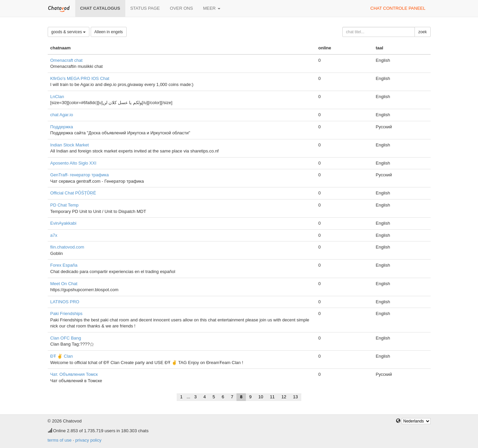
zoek (422, 32)
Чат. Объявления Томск (74, 374)
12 (284, 397)
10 (261, 397)
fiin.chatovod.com (67, 247)
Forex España (64, 265)
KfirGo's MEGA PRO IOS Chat (80, 78)
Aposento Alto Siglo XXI (73, 163)
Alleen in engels (109, 32)
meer (211, 8)
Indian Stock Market (70, 145)
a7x (54, 235)
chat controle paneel (398, 8)
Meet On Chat (64, 284)
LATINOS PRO (65, 302)
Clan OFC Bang (66, 338)
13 (295, 397)
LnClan (57, 97)
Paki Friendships (67, 313)
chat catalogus (100, 8)
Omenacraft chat (67, 60)
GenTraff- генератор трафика (80, 175)
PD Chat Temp (64, 205)
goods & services (69, 32)
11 (272, 397)
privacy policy (88, 440)
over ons (182, 8)
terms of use (60, 440)
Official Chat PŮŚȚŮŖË (73, 193)
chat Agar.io (62, 115)
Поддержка (62, 127)
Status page (145, 8)
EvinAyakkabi (63, 223)
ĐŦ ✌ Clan (62, 356)
